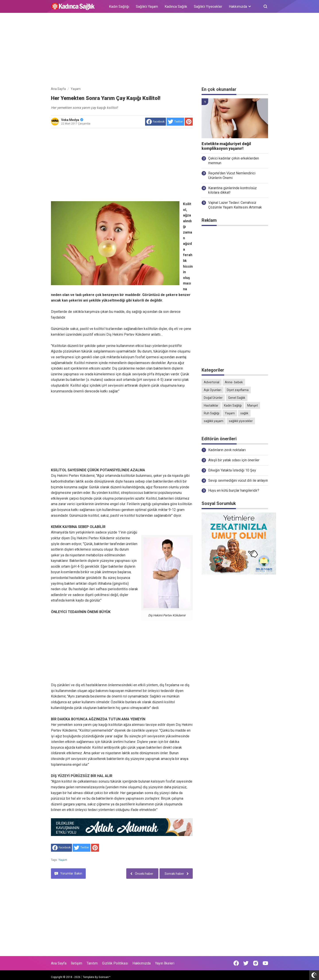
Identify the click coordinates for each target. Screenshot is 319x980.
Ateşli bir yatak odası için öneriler (234, 460)
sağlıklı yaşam (214, 421)
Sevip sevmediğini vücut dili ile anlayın (238, 480)
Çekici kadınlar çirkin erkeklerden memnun (234, 161)
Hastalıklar (211, 405)
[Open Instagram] (256, 963)
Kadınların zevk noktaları (227, 450)
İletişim (77, 963)
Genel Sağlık (237, 398)
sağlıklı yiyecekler (241, 421)
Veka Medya (72, 120)
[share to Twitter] (175, 122)
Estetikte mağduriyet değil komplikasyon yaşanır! (226, 146)
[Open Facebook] (236, 963)
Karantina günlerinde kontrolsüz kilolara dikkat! (232, 190)
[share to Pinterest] (189, 122)
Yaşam (63, 860)
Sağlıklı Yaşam (147, 7)
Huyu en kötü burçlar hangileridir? (234, 490)
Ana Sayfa (59, 963)
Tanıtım (92, 963)
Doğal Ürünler (213, 398)
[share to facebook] (156, 122)
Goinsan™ (105, 977)
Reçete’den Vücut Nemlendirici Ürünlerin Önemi (232, 175)
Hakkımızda (142, 963)
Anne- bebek (234, 382)
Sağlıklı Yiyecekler (208, 7)
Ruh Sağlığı (212, 413)
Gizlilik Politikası (115, 963)
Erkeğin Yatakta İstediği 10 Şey (232, 470)
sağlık (244, 413)
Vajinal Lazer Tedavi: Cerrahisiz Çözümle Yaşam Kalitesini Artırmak (235, 205)
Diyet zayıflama (238, 390)
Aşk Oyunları (213, 390)
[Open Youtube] (265, 963)
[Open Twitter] (246, 963)
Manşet (253, 405)
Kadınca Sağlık (176, 7)
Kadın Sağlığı (119, 7)
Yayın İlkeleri (165, 963)
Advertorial (212, 382)
